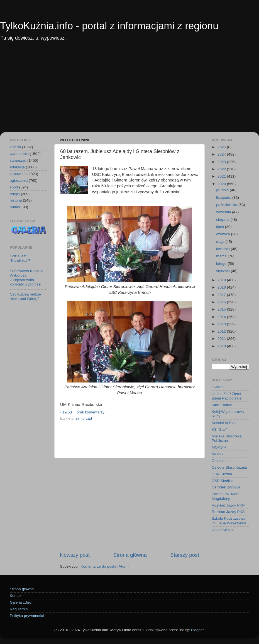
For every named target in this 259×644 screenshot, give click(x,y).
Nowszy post (75, 555)
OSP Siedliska (224, 481)
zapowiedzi (19, 174)
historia (16, 200)
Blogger (197, 630)
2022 (222, 169)
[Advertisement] (129, 90)
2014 (222, 317)
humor (15, 207)
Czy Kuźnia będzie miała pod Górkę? (25, 296)
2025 (222, 147)
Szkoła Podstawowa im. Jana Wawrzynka (229, 521)
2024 (222, 154)
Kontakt (16, 596)
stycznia (223, 271)
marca (222, 256)
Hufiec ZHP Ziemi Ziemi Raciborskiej (227, 396)
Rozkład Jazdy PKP (228, 505)
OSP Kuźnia (222, 474)
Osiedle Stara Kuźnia (229, 467)
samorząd (84, 418)
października (227, 205)
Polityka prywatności (27, 616)
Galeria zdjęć (21, 602)
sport (14, 187)
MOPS (217, 454)
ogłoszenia (19, 181)
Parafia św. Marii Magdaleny (225, 496)
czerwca (223, 234)
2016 (222, 302)
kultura (15, 147)
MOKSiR (219, 447)
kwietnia (223, 249)
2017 (222, 295)
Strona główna (130, 555)
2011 (222, 339)
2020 (222, 184)
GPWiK (218, 387)
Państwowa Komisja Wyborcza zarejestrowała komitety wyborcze (27, 278)
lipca (221, 227)
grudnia (223, 190)
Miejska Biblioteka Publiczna (227, 438)
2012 (222, 331)
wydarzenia (19, 154)
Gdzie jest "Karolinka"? (20, 258)
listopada (224, 198)
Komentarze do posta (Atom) (105, 566)
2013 (222, 324)
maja (221, 242)
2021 (222, 176)
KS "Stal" (219, 429)
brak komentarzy (91, 412)
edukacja (17, 167)
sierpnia (223, 220)
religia (15, 194)
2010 (222, 346)
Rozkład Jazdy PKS (228, 512)
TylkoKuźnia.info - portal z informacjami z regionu (109, 26)
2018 (222, 287)
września (224, 212)
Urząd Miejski (223, 530)
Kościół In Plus (224, 423)
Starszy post (185, 555)
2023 (222, 162)
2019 (222, 280)
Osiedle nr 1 (222, 461)
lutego (222, 264)
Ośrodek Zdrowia (226, 487)
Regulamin (19, 609)
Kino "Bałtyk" (222, 405)
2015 (222, 309)
